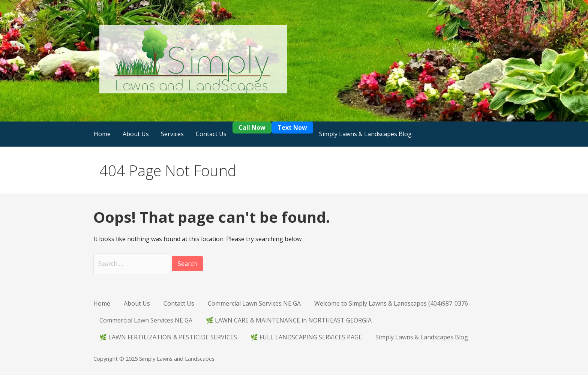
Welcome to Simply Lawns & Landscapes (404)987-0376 (391, 303)
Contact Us (211, 134)
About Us (136, 134)
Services (172, 134)
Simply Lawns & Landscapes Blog (365, 134)
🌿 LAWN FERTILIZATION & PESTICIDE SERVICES (168, 337)
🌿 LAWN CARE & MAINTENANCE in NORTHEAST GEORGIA (289, 320)
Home (102, 134)
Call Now (252, 127)
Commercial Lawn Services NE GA (254, 303)
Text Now (292, 127)
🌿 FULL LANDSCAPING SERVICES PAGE (306, 337)
